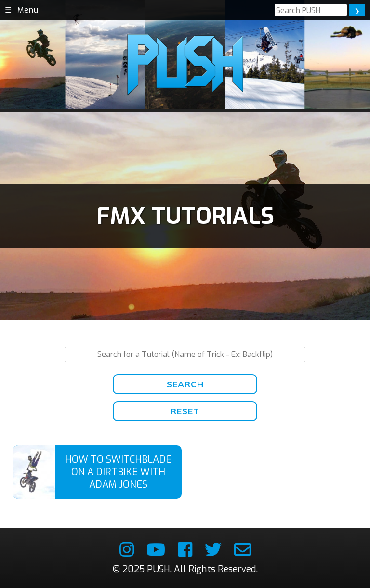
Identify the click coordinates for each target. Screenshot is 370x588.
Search (185, 384)
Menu (28, 10)
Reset (185, 411)
